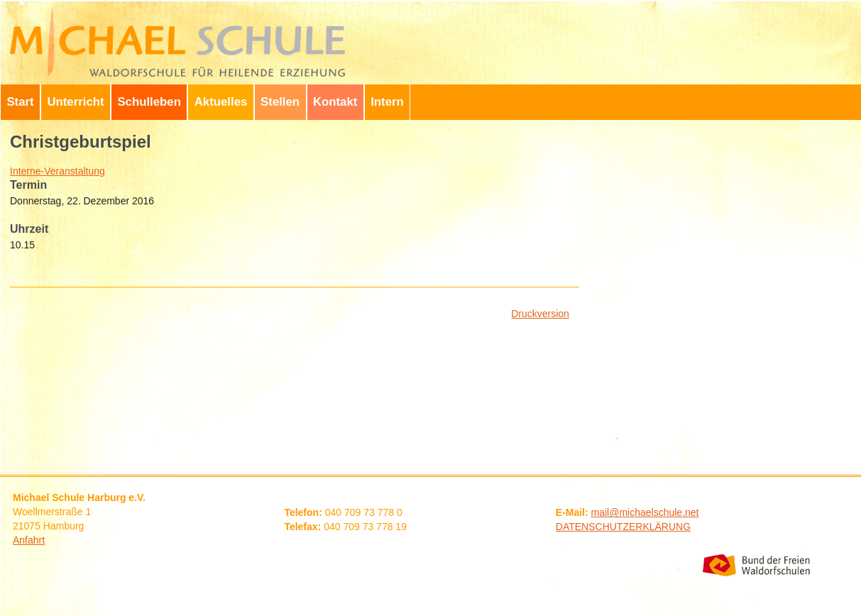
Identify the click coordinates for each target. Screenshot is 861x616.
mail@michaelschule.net (645, 512)
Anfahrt (29, 540)
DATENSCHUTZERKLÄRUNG (623, 527)
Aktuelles (221, 102)
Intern (387, 102)
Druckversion (540, 314)
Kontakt (335, 102)
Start (20, 102)
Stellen (280, 102)
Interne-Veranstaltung (57, 171)
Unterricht (75, 102)
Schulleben (149, 102)
